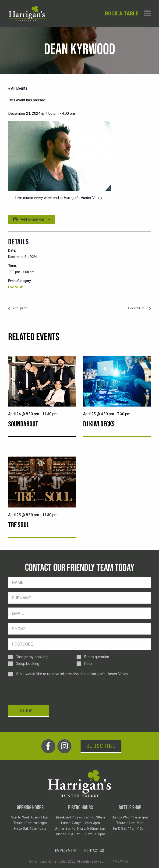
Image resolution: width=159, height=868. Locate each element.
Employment (66, 851)
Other (88, 664)
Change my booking (32, 657)
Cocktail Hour (138, 308)
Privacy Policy (119, 861)
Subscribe (101, 746)
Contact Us (94, 851)
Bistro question (97, 657)
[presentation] (44, 690)
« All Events (18, 88)
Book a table (122, 14)
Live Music (16, 287)
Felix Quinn (19, 308)
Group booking (27, 664)
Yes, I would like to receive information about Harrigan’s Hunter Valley (72, 674)
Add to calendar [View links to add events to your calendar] (32, 219)
